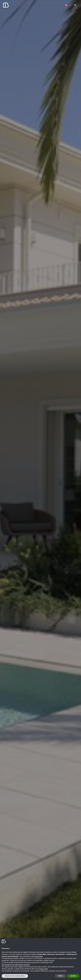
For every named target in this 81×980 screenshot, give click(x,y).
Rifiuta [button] (61, 976)
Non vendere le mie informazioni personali (16, 965)
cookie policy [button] (38, 956)
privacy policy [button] (43, 969)
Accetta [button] (73, 976)
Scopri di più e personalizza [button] (15, 976)
